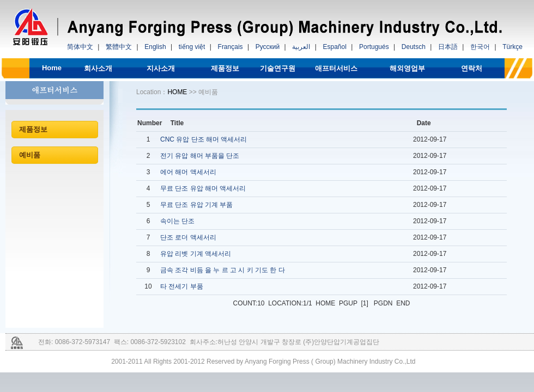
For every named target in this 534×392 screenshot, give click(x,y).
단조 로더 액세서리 (188, 237)
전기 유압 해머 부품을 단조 (200, 156)
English (155, 47)
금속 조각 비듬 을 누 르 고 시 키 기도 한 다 (223, 270)
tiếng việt (192, 47)
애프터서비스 (336, 68)
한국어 (480, 47)
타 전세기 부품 (182, 286)
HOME (177, 92)
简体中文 (80, 47)
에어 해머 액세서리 (188, 172)
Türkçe (512, 47)
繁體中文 (119, 47)
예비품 (30, 155)
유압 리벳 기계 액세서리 (196, 254)
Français (230, 47)
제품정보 (225, 68)
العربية (301, 47)
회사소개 (98, 68)
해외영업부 (407, 68)
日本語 (448, 47)
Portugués (374, 47)
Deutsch (414, 47)
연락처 (472, 68)
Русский (268, 47)
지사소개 (161, 68)
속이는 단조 (177, 221)
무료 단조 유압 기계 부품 (196, 205)
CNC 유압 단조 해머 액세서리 (204, 139)
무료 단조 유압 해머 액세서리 (203, 188)
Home (52, 68)
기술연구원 (278, 68)
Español (334, 47)
